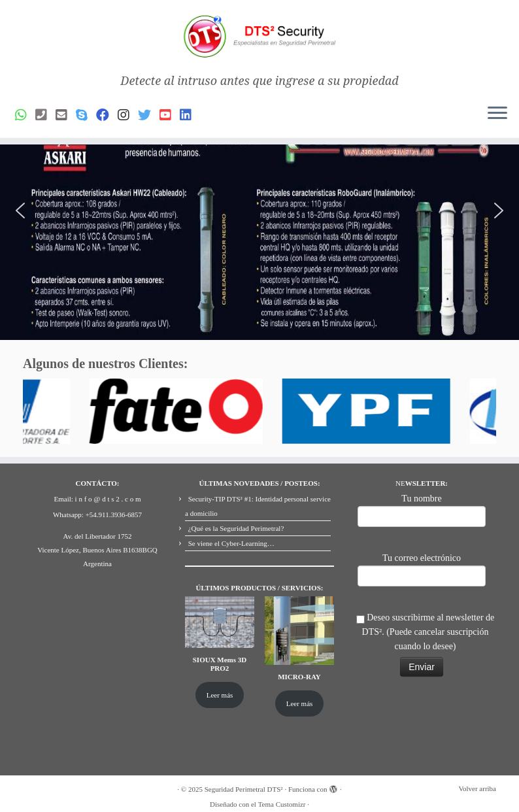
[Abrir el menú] (497, 114)
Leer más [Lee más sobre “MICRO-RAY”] (300, 703)
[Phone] (45, 115)
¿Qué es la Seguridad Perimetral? (236, 528)
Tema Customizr (282, 804)
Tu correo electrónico (422, 568)
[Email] (66, 115)
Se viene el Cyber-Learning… (231, 543)
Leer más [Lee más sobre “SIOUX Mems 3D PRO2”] (220, 695)
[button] (20, 211)
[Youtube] (170, 115)
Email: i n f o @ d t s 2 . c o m (98, 499)
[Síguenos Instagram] (128, 115)
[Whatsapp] (25, 115)
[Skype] (86, 115)
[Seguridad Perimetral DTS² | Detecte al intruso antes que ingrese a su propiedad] (259, 37)
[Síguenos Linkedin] (190, 115)
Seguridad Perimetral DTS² (244, 789)
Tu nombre (422, 509)
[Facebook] (107, 115)
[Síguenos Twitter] (149, 115)
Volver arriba (477, 788)
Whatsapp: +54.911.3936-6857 (97, 515)
